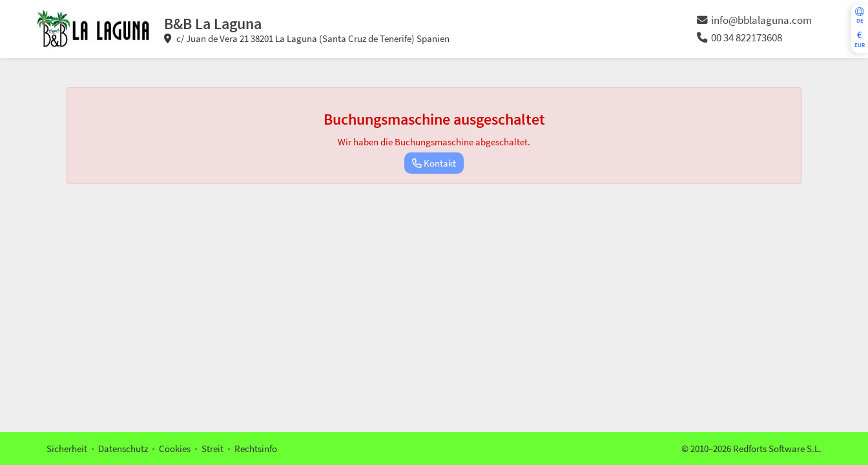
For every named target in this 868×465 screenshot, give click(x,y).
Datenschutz (123, 449)
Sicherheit (67, 449)
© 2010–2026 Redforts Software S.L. (751, 449)
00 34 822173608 (739, 38)
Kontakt (434, 163)
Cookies (175, 449)
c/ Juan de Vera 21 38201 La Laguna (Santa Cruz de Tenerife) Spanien (307, 38)
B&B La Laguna (213, 24)
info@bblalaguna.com (754, 20)
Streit (212, 449)
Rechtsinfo (256, 449)
